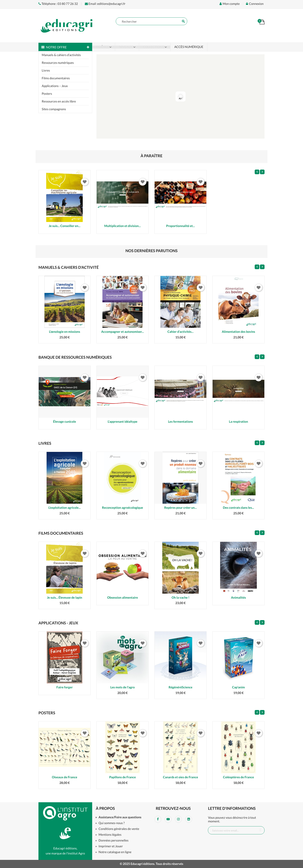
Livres (46, 70)
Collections (154, 47)
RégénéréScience (181, 687)
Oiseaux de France (64, 777)
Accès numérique (189, 47)
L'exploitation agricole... (65, 508)
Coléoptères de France (238, 777)
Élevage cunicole (65, 422)
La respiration (239, 422)
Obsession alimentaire (122, 598)
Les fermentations (181, 422)
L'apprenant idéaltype (123, 422)
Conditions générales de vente (119, 829)
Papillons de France (123, 777)
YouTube (168, 819)
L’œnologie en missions (65, 332)
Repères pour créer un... (181, 508)
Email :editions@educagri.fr (105, 4)
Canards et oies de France (180, 777)
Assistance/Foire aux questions (120, 817)
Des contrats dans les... (239, 508)
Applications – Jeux (55, 86)
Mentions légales (110, 835)
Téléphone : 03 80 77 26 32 (58, 4)
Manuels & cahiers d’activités (61, 55)
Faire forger (65, 687)
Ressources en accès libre (59, 101)
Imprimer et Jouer (111, 846)
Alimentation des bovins (238, 332)
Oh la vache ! (180, 598)
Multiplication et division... (123, 226)
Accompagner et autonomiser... (123, 332)
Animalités (238, 598)
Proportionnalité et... (181, 226)
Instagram (178, 819)
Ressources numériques (58, 63)
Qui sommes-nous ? (112, 823)
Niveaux (126, 47)
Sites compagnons (54, 109)
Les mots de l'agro (123, 687)
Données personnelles (114, 841)
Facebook (158, 819)
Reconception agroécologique (123, 508)
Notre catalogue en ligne (115, 852)
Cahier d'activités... (180, 332)
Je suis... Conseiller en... (65, 226)
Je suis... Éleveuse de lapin (65, 598)
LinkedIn (189, 819)
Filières (103, 47)
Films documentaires (56, 78)
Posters (47, 94)
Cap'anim (238, 687)
